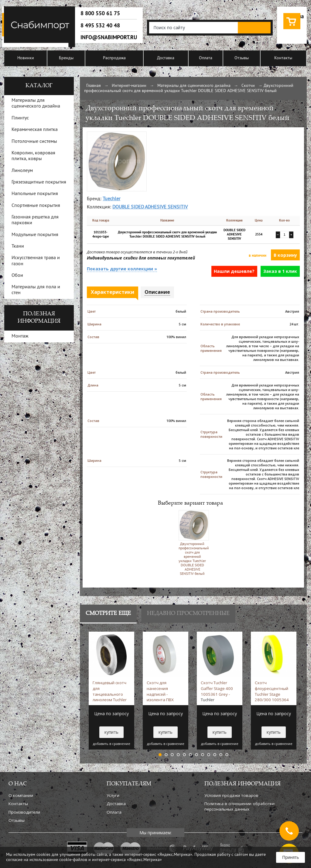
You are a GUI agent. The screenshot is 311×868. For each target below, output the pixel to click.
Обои (17, 276)
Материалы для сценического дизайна (194, 86)
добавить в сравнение (112, 744)
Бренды (66, 58)
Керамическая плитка (35, 130)
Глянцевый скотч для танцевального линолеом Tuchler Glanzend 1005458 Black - (111, 691)
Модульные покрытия (35, 235)
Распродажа (114, 58)
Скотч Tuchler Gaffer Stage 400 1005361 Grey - (217, 691)
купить (111, 732)
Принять (290, 857)
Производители (24, 812)
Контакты (283, 58)
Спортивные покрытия (36, 206)
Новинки (26, 58)
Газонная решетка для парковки (35, 220)
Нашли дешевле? (234, 271)
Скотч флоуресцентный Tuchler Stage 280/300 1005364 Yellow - (272, 691)
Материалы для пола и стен (36, 290)
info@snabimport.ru (109, 37)
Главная (94, 86)
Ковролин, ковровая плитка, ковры (33, 156)
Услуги (113, 795)
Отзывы (242, 58)
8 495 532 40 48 (100, 26)
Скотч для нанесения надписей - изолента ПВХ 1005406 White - (162, 691)
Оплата (206, 58)
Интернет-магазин (129, 86)
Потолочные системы (34, 142)
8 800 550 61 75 (100, 13)
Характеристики (113, 292)
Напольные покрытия (35, 194)
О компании (21, 795)
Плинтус (20, 118)
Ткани (18, 246)
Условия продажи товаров (231, 795)
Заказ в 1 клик (280, 271)
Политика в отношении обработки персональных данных (239, 806)
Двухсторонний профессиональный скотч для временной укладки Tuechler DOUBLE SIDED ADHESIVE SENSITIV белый (192, 543)
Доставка (166, 58)
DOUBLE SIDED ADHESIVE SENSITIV (150, 207)
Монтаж (20, 336)
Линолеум (22, 171)
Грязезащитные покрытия (39, 182)
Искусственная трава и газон (36, 261)
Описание (157, 292)
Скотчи (248, 86)
